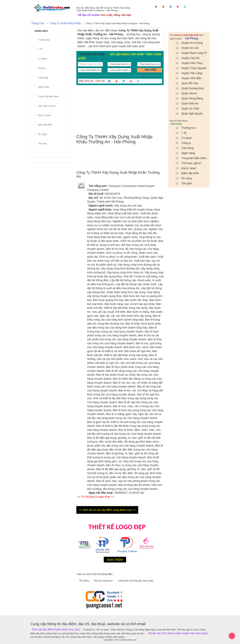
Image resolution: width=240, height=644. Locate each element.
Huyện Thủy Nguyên (190, 68)
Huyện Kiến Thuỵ (188, 63)
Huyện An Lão (186, 48)
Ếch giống (84, 581)
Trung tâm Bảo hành (190, 158)
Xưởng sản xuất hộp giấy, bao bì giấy (136, 581)
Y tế (180, 133)
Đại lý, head (184, 168)
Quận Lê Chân (186, 109)
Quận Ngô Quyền (188, 114)
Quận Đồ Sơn (186, 83)
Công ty (182, 143)
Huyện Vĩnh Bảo (187, 78)
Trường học (184, 128)
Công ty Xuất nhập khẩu (65, 23)
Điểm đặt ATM (186, 173)
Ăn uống (182, 178)
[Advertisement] (120, 110)
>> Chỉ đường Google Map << (96, 497)
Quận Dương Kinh (188, 88)
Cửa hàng (183, 148)
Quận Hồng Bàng (188, 98)
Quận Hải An (185, 93)
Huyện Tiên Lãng (187, 73)
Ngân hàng (184, 153)
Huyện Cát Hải (186, 58)
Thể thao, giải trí (187, 163)
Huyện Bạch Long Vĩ (190, 53)
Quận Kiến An (186, 103)
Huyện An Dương (188, 43)
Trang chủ (38, 23)
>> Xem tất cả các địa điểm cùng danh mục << (107, 510)
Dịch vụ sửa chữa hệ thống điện (95, 574)
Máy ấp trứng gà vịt (104, 581)
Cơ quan (182, 138)
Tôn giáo (182, 183)
